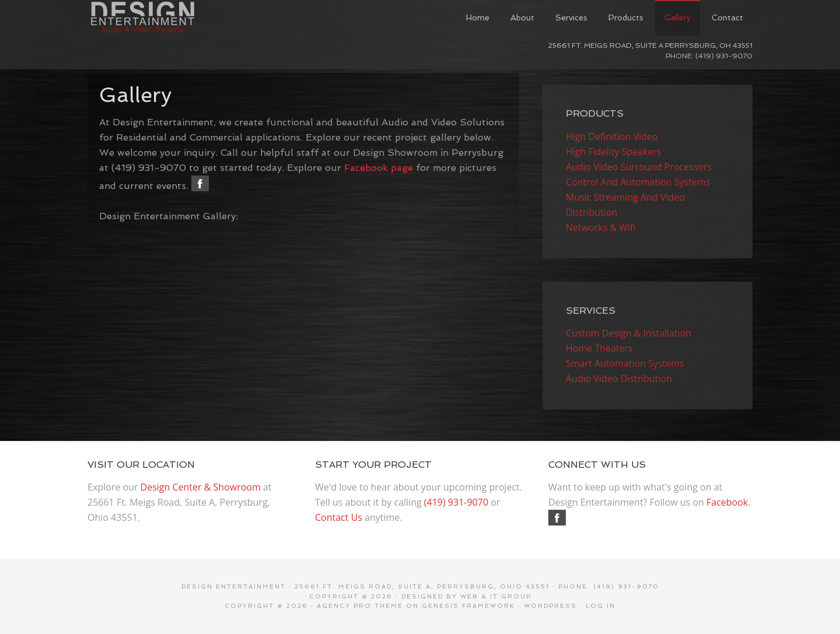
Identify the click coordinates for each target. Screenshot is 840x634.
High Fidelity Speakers (614, 152)
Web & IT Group (496, 596)
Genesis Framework (468, 606)
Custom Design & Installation (629, 333)
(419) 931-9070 (456, 502)
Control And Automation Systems (638, 182)
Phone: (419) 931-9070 (709, 56)
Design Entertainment (175, 17)
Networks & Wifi (601, 227)
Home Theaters (599, 348)
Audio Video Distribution (619, 379)
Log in (601, 606)
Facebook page (379, 168)
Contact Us (339, 517)
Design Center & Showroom (201, 487)
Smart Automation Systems (625, 363)
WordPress (550, 606)
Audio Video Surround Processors (639, 167)
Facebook (727, 502)
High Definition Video (612, 136)
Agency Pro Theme (360, 606)
